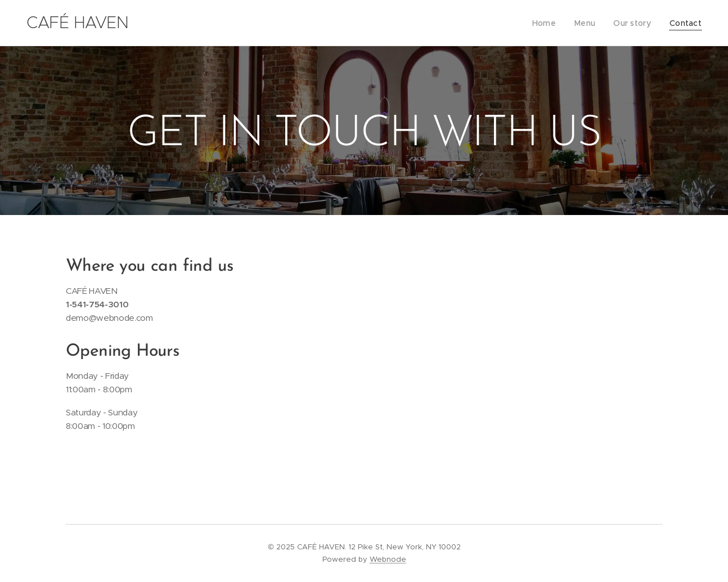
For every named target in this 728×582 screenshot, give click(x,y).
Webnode (388, 559)
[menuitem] (551, 23)
